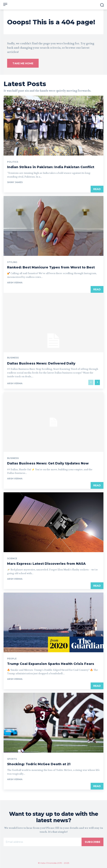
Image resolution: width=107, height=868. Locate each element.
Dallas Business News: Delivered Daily (41, 363)
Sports (12, 759)
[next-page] (97, 382)
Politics (13, 162)
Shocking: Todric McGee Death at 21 (39, 764)
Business (13, 358)
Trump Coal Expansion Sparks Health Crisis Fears (51, 664)
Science (12, 559)
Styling (12, 262)
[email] (43, 842)
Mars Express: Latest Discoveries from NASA (46, 564)
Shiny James (15, 182)
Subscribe (92, 842)
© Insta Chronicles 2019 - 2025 (53, 863)
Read (97, 189)
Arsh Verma (15, 283)
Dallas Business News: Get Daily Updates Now (48, 463)
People (12, 659)
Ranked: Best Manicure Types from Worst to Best (51, 267)
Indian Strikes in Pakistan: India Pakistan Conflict (51, 167)
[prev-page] (91, 382)
